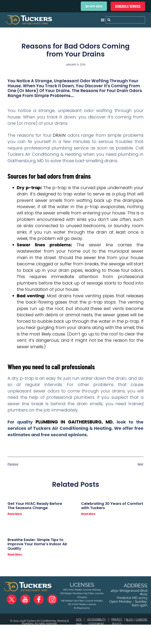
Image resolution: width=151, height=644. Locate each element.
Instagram (45, 613)
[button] (103, 20)
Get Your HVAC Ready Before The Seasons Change (38, 519)
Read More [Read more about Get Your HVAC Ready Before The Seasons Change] (15, 528)
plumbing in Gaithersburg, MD (74, 433)
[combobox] (125, 20)
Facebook (35, 613)
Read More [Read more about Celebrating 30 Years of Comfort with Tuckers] (88, 528)
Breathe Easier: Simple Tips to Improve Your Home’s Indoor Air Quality (36, 559)
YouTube (24, 613)
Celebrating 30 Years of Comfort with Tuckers (106, 519)
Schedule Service (128, 6)
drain (59, 139)
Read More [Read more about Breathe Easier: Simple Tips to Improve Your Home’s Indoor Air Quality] (15, 571)
